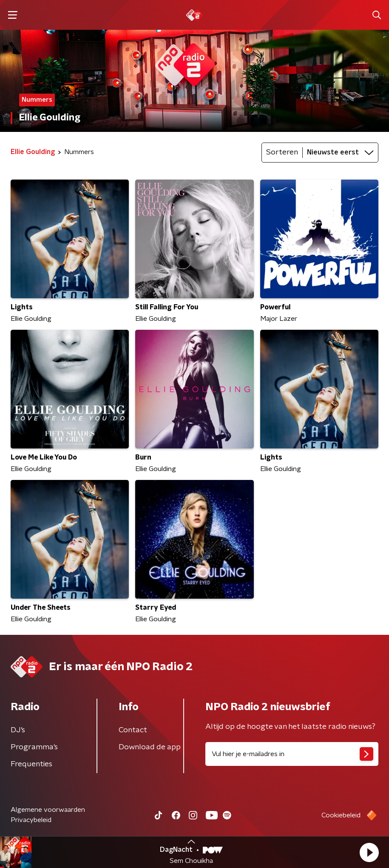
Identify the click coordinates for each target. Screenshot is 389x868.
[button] (369, 852)
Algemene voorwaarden (48, 810)
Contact (133, 730)
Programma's (34, 747)
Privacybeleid (31, 820)
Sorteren (282, 152)
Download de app (150, 747)
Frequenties (31, 764)
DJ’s (18, 730)
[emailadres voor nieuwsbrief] (292, 754)
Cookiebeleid (341, 815)
